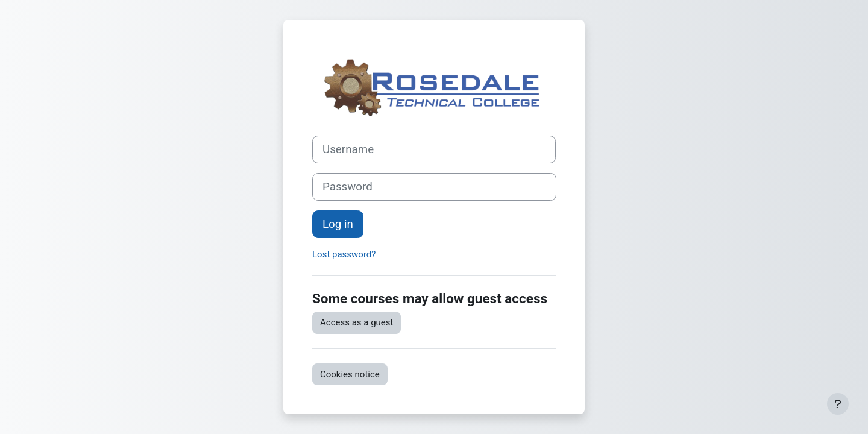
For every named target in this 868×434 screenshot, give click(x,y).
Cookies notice (350, 374)
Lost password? (344, 254)
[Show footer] (838, 404)
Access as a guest (357, 322)
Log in (338, 224)
